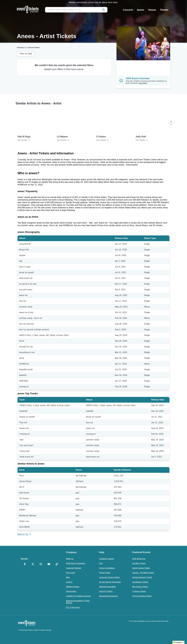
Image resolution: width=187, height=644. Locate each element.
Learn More (143, 83)
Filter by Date (26, 54)
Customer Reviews (74, 568)
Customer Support (106, 559)
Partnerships (71, 591)
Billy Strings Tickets (140, 587)
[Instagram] (41, 564)
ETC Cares (70, 573)
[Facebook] (25, 564)
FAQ (101, 563)
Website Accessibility (108, 587)
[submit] (103, 10)
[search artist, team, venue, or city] (76, 10)
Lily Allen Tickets (139, 563)
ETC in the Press (73, 607)
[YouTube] (49, 564)
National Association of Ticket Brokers (78, 602)
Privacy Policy (105, 573)
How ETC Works (106, 591)
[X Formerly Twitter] (33, 564)
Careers (69, 582)
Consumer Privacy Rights (109, 577)
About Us (70, 559)
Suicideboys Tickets (140, 582)
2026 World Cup (139, 559)
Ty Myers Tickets (139, 591)
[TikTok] (57, 564)
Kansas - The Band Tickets (143, 573)
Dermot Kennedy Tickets (142, 577)
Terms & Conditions (107, 568)
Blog (68, 577)
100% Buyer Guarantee (75, 563)
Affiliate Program (73, 587)
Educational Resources (108, 596)
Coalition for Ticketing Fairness (78, 596)
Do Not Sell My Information (110, 582)
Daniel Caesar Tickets (141, 568)
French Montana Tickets (142, 596)
